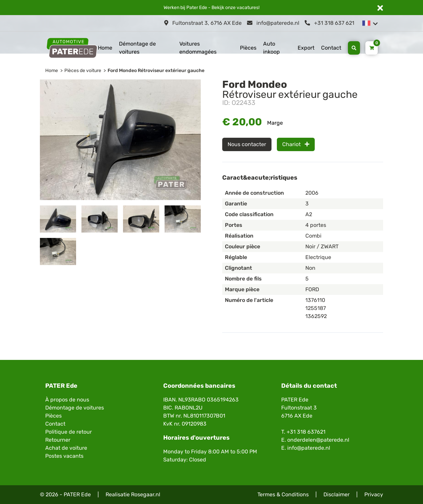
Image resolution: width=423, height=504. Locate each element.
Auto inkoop (271, 48)
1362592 (316, 316)
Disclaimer (337, 494)
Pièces (248, 48)
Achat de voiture (66, 448)
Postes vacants (64, 456)
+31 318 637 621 (329, 23)
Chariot (296, 144)
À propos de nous (67, 400)
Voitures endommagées (198, 48)
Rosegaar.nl (146, 494)
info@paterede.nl (273, 23)
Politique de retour (69, 432)
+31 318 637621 (306, 432)
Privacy (374, 494)
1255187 (316, 308)
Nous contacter (247, 144)
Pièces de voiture (83, 71)
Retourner (58, 440)
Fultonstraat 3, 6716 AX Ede (203, 23)
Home (105, 48)
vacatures (248, 8)
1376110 (315, 300)
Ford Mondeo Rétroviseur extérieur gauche (156, 71)
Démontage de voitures (137, 48)
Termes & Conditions (283, 494)
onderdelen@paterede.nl (318, 440)
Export (306, 48)
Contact (331, 48)
